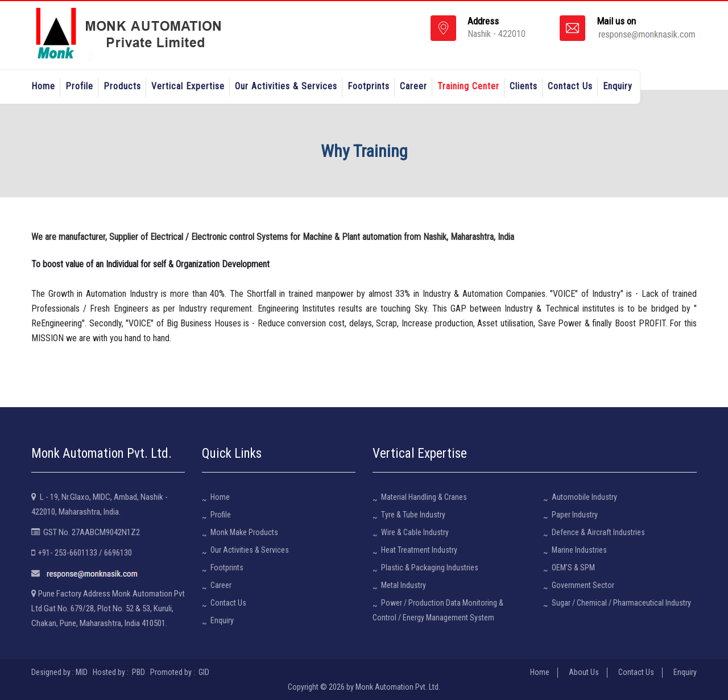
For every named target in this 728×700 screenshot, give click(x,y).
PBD (138, 672)
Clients (524, 86)
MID (82, 672)
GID (203, 672)
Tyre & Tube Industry (413, 515)
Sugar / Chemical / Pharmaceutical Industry (621, 603)
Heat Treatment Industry (419, 550)
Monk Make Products (244, 532)
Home (43, 86)
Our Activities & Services (286, 86)
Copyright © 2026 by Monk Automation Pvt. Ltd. (364, 687)
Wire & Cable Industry (415, 532)
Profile (79, 86)
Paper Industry (575, 515)
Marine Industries (579, 550)
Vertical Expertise (188, 86)
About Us (584, 672)
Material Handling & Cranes (424, 497)
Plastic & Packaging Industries (430, 568)
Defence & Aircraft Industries (598, 532)
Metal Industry (404, 585)
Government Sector (583, 585)
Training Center (468, 86)
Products (122, 86)
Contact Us (570, 86)
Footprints (369, 86)
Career (413, 86)
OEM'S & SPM (573, 568)
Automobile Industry (584, 497)
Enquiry (618, 86)
